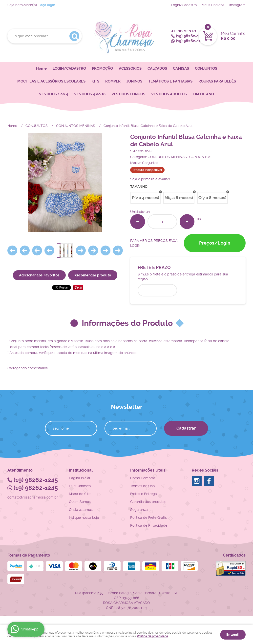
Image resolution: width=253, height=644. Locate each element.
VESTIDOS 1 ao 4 (54, 94)
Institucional (81, 470)
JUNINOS (134, 81)
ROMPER (113, 81)
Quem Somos (80, 502)
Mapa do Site (80, 494)
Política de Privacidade (149, 525)
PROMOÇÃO (102, 68)
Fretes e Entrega (144, 494)
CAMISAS (181, 68)
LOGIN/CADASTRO (69, 68)
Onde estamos (81, 510)
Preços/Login (215, 243)
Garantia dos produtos (148, 502)
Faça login (47, 5)
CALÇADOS (157, 68)
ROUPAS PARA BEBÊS (217, 81)
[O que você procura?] (74, 36)
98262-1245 (191, 36)
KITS (95, 81)
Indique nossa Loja (84, 518)
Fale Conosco (80, 486)
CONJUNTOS (206, 68)
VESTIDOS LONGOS (128, 94)
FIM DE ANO (203, 94)
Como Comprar (143, 478)
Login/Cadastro (184, 5)
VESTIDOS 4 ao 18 (90, 94)
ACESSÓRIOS (130, 68)
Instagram (237, 5)
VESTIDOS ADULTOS (169, 94)
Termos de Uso (142, 486)
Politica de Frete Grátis (148, 518)
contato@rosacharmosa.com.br (33, 497)
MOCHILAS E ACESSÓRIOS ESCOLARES (51, 81)
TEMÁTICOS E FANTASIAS (170, 81)
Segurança (139, 510)
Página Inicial (80, 478)
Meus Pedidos (213, 5)
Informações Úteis (148, 470)
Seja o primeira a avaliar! (150, 179)
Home (41, 68)
